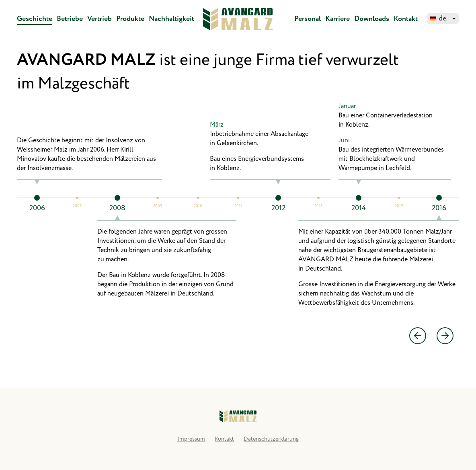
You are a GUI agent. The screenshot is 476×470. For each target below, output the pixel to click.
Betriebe (70, 19)
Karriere (338, 19)
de (442, 18)
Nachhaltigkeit (171, 19)
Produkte (130, 19)
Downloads (372, 19)
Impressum (191, 439)
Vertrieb (100, 19)
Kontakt (406, 19)
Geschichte (35, 19)
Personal (308, 19)
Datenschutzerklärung (271, 439)
